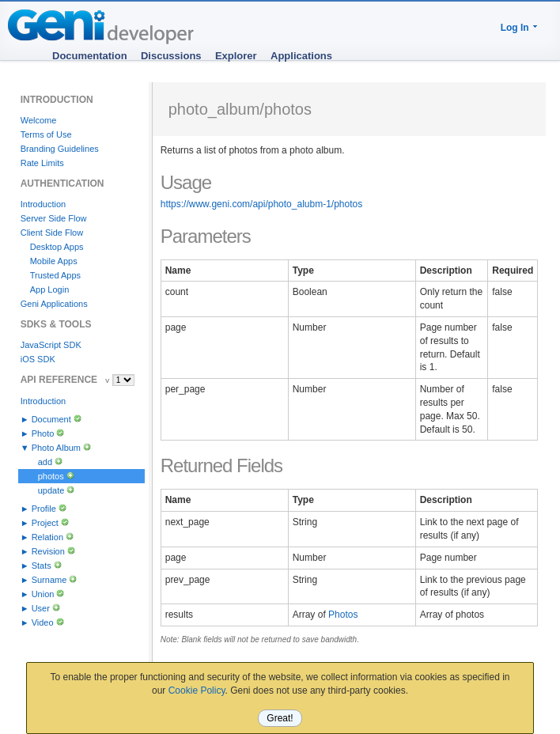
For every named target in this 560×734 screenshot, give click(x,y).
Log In (515, 28)
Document (51, 419)
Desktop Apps (57, 247)
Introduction (43, 204)
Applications (301, 56)
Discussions (171, 56)
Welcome (39, 120)
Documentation (90, 56)
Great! (280, 718)
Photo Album (56, 448)
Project (45, 523)
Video (43, 622)
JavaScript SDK (51, 345)
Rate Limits (42, 163)
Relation (47, 537)
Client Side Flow (52, 233)
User (41, 608)
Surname (49, 580)
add (45, 462)
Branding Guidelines (60, 149)
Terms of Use (46, 134)
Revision (48, 551)
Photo (43, 433)
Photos (343, 615)
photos (51, 476)
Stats (42, 566)
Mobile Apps (54, 261)
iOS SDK (38, 359)
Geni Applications (54, 304)
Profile (44, 509)
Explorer (236, 56)
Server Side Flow (54, 218)
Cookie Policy (197, 690)
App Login (50, 289)
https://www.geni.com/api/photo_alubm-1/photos (261, 204)
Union (43, 594)
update (51, 490)
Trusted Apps (55, 275)
